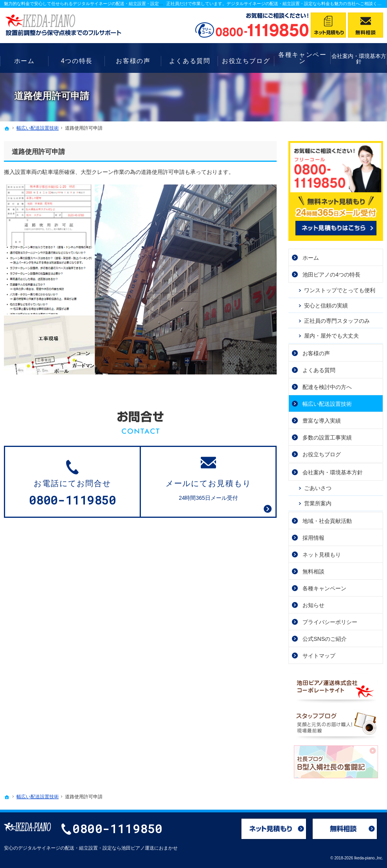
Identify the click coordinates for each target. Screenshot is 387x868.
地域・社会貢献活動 (327, 521)
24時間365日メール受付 (208, 478)
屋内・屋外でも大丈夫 (331, 336)
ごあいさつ (318, 488)
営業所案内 (318, 503)
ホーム (311, 258)
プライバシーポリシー (330, 622)
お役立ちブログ (322, 454)
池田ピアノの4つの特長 (331, 275)
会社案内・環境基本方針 (333, 472)
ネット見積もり (322, 555)
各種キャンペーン (324, 588)
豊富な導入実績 (322, 421)
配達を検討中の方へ (327, 387)
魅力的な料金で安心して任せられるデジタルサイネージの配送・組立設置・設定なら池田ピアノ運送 (101, 4)
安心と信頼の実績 (326, 306)
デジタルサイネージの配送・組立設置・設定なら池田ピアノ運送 (86, 848)
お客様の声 (316, 353)
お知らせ (313, 605)
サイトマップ (319, 656)
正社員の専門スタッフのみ (337, 321)
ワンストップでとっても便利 (340, 290)
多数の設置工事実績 (327, 438)
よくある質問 (319, 370)
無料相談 (313, 571)
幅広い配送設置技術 (327, 404)
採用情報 (313, 538)
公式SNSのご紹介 (325, 639)
